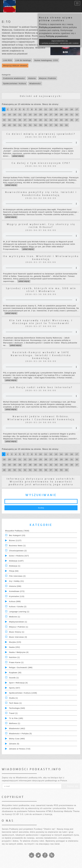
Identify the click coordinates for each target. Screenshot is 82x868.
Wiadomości (35, 83)
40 (41, 120)
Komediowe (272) (17, 591)
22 (25, 115)
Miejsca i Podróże (47, 78)
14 (61, 109)
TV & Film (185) (16, 718)
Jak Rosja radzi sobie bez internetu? (41, 387)
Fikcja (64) (14, 571)
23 (30, 115)
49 (10, 125)
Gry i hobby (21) (16, 581)
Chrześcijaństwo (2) (18, 551)
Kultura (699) (15, 601)
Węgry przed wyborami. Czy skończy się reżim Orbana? (41, 226)
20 (15, 115)
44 (61, 120)
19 (10, 115)
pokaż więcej (18, 156)
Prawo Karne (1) (16, 662)
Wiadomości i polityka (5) (20, 734)
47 (77, 120)
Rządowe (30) (15, 673)
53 (30, 125)
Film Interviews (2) (17, 576)
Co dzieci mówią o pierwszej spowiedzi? (41, 134)
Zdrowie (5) (14, 744)
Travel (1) (13, 713)
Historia (32, 78)
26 (46, 115)
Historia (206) (15, 586)
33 (4, 120)
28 (56, 115)
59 (61, 125)
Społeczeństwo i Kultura (14, 83)
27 (51, 115)
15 (67, 109)
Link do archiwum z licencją (38, 814)
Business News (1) (17, 546)
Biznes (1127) (15, 541)
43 (56, 120)
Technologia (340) (17, 708)
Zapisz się (71, 786)
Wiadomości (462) (17, 728)
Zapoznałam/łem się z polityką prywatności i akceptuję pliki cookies (60, 42)
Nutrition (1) (14, 657)
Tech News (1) (15, 703)
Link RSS (8, 60)
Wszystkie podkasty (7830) (17, 531)
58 (56, 125)
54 (35, 125)
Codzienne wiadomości (14, 78)
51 (20, 125)
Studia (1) (14, 698)
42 (51, 120)
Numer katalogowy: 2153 (46, 60)
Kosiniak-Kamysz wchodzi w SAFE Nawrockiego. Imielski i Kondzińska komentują (41, 355)
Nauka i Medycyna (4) (19, 652)
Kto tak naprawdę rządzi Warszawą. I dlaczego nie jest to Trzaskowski (41, 322)
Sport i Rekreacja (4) (18, 683)
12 (51, 109)
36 (20, 120)
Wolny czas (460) (17, 739)
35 (15, 120)
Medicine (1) (15, 617)
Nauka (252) (15, 647)
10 (41, 109)
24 (35, 115)
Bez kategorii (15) (17, 535)
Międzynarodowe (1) (18, 622)
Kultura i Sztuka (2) (18, 607)
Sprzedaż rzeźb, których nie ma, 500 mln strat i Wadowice (41, 290)
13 (56, 109)
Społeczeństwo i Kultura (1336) (23, 693)
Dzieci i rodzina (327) (19, 556)
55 (41, 125)
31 (72, 115)
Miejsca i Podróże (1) (19, 627)
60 (67, 125)
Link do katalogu (23, 60)
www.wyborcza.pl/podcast (15, 54)
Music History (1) (17, 632)
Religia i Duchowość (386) (21, 668)
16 (72, 109)
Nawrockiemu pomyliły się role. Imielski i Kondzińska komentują (41, 193)
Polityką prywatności (50, 27)
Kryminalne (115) (17, 596)
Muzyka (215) (15, 642)
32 (77, 115)
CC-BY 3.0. (18, 814)
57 (51, 125)
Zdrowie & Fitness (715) (20, 749)
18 (4, 115)
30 (67, 115)
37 (25, 120)
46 (72, 120)
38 (30, 120)
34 (10, 120)
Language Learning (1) (19, 612)
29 (61, 115)
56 (46, 125)
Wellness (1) (15, 723)
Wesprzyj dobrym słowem (15, 65)
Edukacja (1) (15, 566)
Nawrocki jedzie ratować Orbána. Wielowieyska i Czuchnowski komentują (41, 418)
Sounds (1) (14, 678)
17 (77, 109)
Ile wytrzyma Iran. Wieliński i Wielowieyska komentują (41, 257)
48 (4, 125)
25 (41, 115)
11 (46, 109)
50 (15, 125)
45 (67, 120)
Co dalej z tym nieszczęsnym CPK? (41, 163)
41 (46, 120)
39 (35, 120)
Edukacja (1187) (16, 561)
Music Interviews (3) (18, 637)
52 (25, 125)
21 (20, 115)
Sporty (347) (15, 688)
